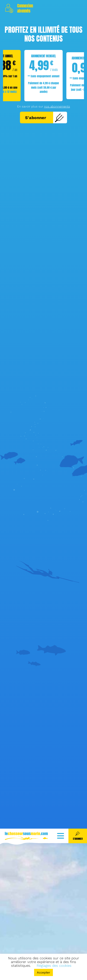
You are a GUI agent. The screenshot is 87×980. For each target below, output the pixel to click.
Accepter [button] (43, 972)
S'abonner (45, 117)
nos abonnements (57, 106)
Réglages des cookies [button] (54, 966)
